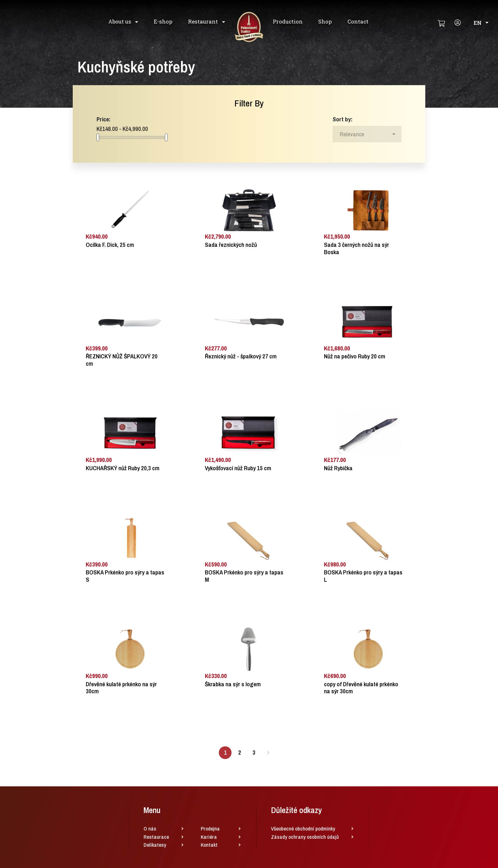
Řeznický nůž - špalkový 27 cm (241, 356)
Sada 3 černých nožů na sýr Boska (357, 248)
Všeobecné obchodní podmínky (303, 828)
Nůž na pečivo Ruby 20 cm (355, 356)
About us (120, 21)
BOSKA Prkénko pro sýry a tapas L (363, 576)
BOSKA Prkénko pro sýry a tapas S (125, 576)
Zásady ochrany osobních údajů (305, 837)
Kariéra (209, 837)
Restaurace (156, 837)
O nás (150, 828)
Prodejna (210, 828)
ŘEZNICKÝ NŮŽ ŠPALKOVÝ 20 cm (122, 360)
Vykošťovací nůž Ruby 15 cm (238, 468)
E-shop (163, 21)
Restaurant (204, 21)
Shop (325, 21)
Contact (358, 21)
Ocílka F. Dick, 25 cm (110, 245)
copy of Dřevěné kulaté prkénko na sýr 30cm (361, 688)
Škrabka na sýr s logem (233, 684)
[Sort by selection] (367, 134)
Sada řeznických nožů (231, 245)
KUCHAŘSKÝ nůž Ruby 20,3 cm (123, 468)
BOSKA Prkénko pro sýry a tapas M (244, 576)
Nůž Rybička (338, 468)
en (481, 23)
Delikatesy (155, 845)
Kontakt (209, 845)
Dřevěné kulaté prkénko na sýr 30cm (121, 688)
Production (288, 21)
